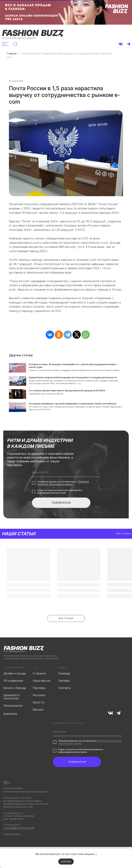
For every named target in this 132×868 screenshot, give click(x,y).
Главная (12, 53)
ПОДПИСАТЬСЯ (61, 514)
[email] (66, 484)
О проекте (39, 685)
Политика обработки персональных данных (25, 803)
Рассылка (39, 707)
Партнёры (39, 699)
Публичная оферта (13, 800)
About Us (38, 714)
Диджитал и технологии (11, 708)
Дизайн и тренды (15, 685)
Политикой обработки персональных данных (63, 494)
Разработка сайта (12, 846)
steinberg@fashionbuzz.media (19, 839)
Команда (64, 685)
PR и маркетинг (13, 692)
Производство (13, 717)
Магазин (38, 721)
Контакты (64, 699)
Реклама (64, 692)
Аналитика (10, 725)
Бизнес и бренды (15, 699)
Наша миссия (42, 692)
